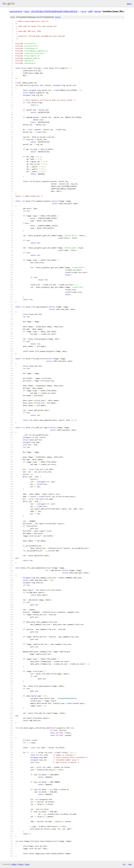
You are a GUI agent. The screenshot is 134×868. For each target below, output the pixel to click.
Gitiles (14, 864)
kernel (98, 11)
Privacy (21, 864)
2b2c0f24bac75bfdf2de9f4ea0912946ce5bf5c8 (54, 11)
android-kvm (16, 11)
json (130, 864)
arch (84, 11)
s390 (90, 11)
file (58, 17)
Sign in (129, 4)
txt (124, 864)
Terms (27, 864)
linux (27, 11)
